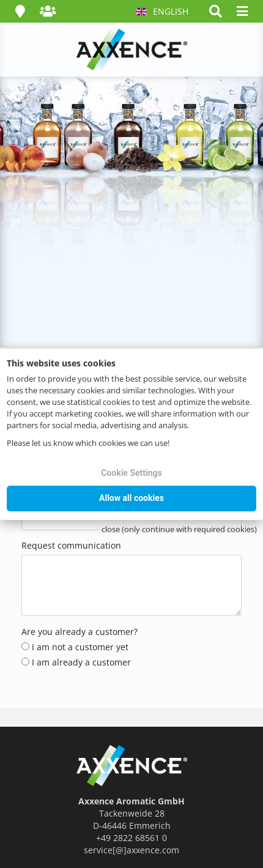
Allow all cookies (131, 498)
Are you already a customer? (80, 632)
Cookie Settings (131, 473)
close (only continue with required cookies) (179, 529)
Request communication (71, 545)
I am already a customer (76, 662)
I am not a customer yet (75, 647)
